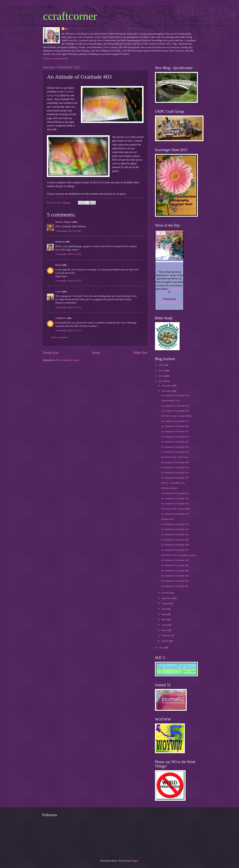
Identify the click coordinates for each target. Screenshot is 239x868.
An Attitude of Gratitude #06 (175, 560)
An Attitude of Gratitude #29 (175, 406)
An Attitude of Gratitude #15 (175, 498)
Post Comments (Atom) (68, 360)
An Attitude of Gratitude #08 (175, 545)
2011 (161, 648)
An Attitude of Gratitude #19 (175, 467)
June (164, 614)
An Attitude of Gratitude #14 (175, 504)
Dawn (58, 265)
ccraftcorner (70, 16)
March (165, 630)
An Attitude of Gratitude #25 (175, 431)
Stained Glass (167, 519)
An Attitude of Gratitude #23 (175, 442)
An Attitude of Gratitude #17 (175, 478)
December (167, 386)
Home (96, 353)
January (166, 641)
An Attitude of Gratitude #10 (175, 535)
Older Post (140, 353)
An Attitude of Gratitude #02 (175, 581)
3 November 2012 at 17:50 (68, 331)
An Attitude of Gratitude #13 (175, 514)
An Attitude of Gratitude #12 (175, 524)
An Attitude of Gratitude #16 (175, 493)
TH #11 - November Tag (173, 483)
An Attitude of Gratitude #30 (175, 395)
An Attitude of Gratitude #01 (175, 586)
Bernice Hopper (63, 222)
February (166, 635)
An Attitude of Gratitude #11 (175, 529)
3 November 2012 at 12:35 (68, 281)
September (167, 598)
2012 (161, 381)
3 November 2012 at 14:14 (68, 307)
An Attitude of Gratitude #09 (175, 540)
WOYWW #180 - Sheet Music (176, 509)
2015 (161, 365)
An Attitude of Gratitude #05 (175, 565)
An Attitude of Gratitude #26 (175, 426)
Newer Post (51, 353)
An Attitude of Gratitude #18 (175, 473)
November (167, 391)
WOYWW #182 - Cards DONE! (177, 416)
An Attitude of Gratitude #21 (175, 452)
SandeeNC (61, 318)
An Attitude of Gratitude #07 (175, 550)
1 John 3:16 (177, 289)
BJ (67, 29)
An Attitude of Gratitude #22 (175, 447)
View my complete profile (56, 59)
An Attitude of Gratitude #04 (175, 571)
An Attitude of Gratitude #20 (175, 462)
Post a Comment (59, 337)
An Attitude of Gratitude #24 (175, 437)
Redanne (60, 242)
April (164, 625)
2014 (161, 371)
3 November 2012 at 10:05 (68, 231)
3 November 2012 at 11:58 (68, 254)
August (165, 603)
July (164, 609)
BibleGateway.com (169, 302)
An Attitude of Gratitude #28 (175, 411)
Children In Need (169, 488)
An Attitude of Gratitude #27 (175, 421)
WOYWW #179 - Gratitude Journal (178, 555)
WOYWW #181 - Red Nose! (175, 457)
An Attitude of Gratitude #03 (175, 576)
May (164, 619)
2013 (161, 376)
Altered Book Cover (171, 401)
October (166, 593)
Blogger (134, 861)
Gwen (58, 292)
